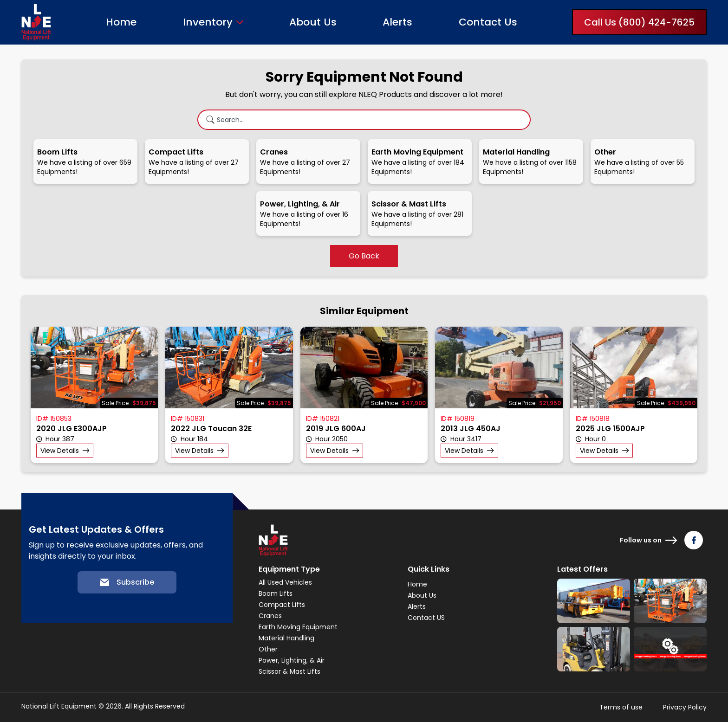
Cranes (270, 616)
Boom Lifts (276, 593)
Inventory (208, 22)
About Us (313, 22)
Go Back (364, 256)
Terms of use (621, 707)
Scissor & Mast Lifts (289, 671)
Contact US (426, 618)
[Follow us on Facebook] (694, 540)
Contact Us (488, 22)
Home (121, 22)
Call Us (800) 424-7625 (639, 22)
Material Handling (286, 638)
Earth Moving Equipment (298, 627)
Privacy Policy (685, 707)
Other (268, 649)
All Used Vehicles (285, 582)
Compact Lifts (282, 605)
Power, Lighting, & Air (292, 660)
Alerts (397, 22)
